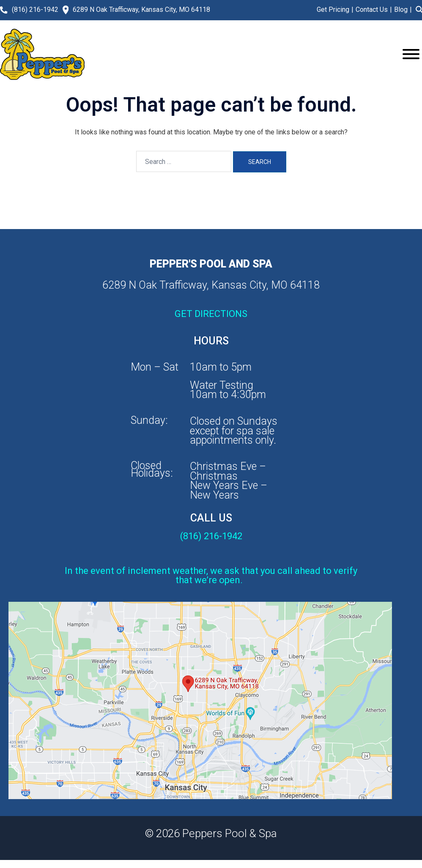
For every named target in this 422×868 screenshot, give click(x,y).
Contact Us (372, 10)
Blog (401, 10)
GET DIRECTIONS (211, 314)
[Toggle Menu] (411, 54)
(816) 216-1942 (35, 10)
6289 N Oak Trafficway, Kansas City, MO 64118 (141, 10)
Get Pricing (333, 10)
